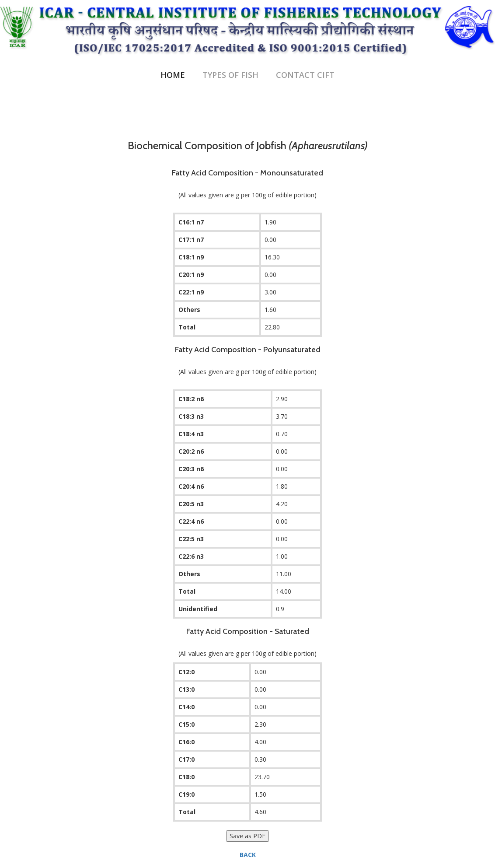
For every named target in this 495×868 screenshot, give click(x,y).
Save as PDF (247, 836)
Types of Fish (230, 74)
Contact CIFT (305, 74)
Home (173, 74)
